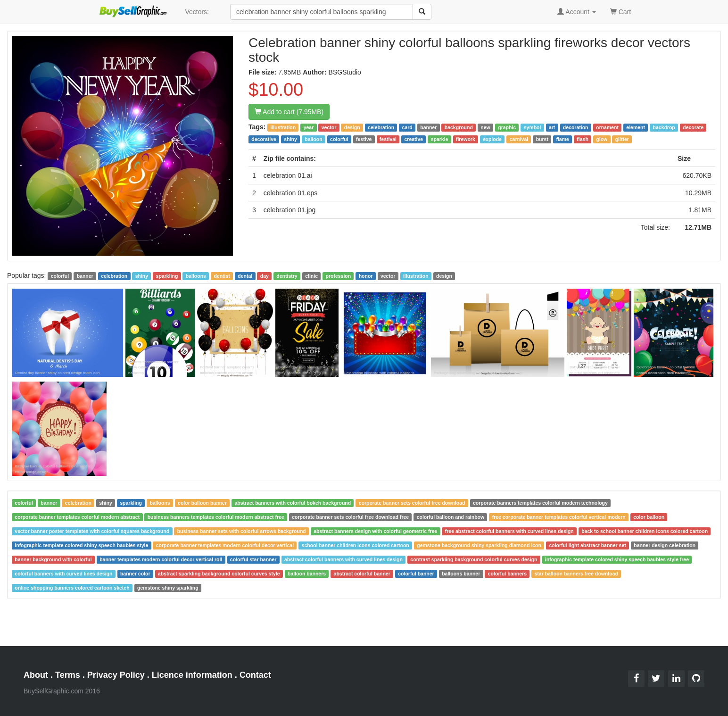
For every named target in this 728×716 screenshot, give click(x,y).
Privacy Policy (116, 675)
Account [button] (577, 12)
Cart (620, 11)
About (36, 675)
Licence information (192, 675)
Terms (68, 675)
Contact (255, 675)
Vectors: (197, 12)
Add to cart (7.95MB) (289, 112)
